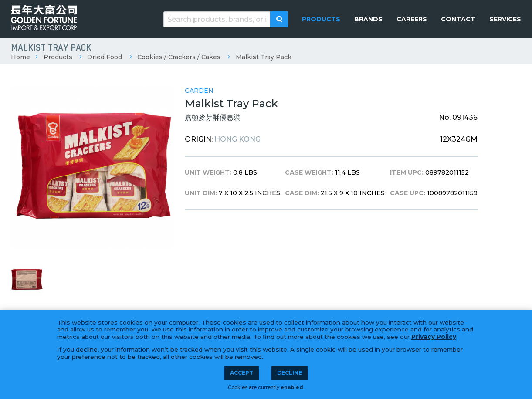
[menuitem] (321, 19)
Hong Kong (237, 139)
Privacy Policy (434, 337)
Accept (242, 373)
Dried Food (105, 57)
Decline (290, 373)
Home (20, 57)
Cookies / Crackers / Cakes (179, 57)
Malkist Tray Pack (264, 57)
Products (58, 57)
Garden (199, 91)
